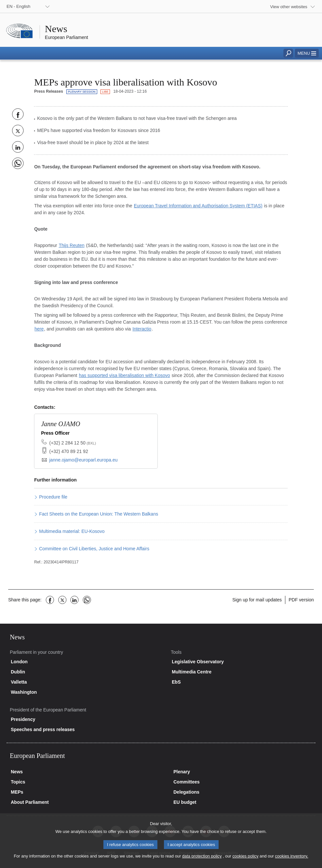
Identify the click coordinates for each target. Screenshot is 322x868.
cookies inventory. (291, 862)
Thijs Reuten (72, 245)
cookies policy (245, 862)
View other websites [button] (289, 7)
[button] (307, 53)
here (39, 329)
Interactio (142, 329)
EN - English (18, 6)
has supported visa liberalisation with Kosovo (125, 375)
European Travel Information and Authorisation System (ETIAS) (198, 206)
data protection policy (202, 862)
